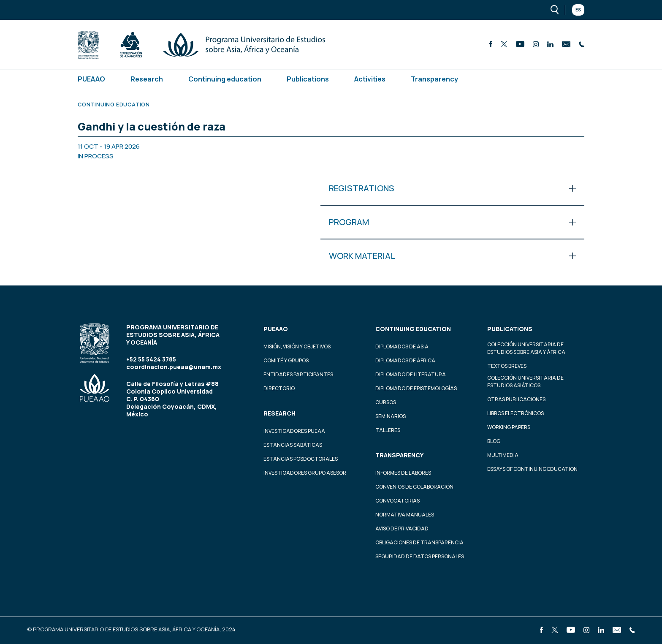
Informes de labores (403, 473)
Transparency (434, 79)
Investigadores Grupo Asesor (305, 473)
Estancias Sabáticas (293, 445)
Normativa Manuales (405, 515)
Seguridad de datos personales (420, 556)
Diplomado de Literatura (411, 374)
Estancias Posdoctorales (301, 459)
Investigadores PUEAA (294, 431)
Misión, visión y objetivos (297, 346)
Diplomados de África (405, 360)
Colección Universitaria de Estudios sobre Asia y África (526, 348)
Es (578, 10)
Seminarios (391, 416)
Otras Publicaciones (516, 399)
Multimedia (503, 455)
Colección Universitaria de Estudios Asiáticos (525, 382)
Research (147, 79)
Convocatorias (397, 501)
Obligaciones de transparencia (419, 542)
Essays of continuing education (532, 469)
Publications (308, 79)
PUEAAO (91, 79)
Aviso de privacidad (402, 529)
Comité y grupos (286, 360)
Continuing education (225, 79)
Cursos (386, 402)
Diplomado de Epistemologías (416, 388)
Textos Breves (507, 366)
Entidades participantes (298, 374)
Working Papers (509, 427)
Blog (494, 441)
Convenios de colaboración (414, 487)
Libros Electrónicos (515, 413)
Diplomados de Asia (402, 346)
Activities (370, 79)
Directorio (279, 388)
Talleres (388, 430)
